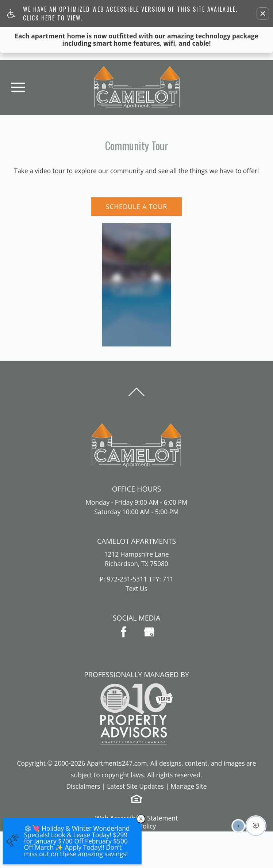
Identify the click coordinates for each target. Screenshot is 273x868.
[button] (263, 14)
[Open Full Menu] (18, 87)
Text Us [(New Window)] (136, 588)
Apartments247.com (117, 763)
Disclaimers (83, 786)
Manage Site (189, 786)
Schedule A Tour (136, 206)
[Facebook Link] (124, 632)
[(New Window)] (149, 632)
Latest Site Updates (135, 786)
